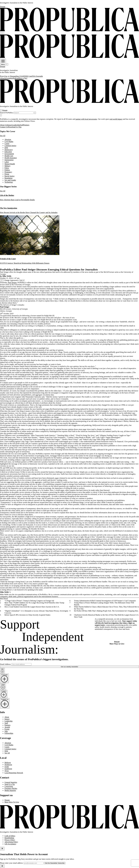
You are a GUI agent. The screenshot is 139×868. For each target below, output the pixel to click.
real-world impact (116, 119)
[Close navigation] (1, 115)
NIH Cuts (28, 76)
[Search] (3, 33)
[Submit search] (35, 113)
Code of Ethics (10, 836)
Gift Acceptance (10, 844)
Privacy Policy (10, 840)
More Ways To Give (12, 802)
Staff (22, 125)
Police (7, 168)
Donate (3, 7)
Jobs (6, 731)
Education (8, 152)
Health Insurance (11, 158)
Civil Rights (9, 142)
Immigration (9, 160)
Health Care (9, 156)
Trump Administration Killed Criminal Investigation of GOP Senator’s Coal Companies (105, 601)
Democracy (9, 150)
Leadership (16, 125)
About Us (3, 125)
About (2, 78)
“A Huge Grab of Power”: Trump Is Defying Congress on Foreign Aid (29, 601)
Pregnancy (8, 172)
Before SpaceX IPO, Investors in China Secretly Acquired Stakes (27, 615)
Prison (7, 174)
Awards (7, 727)
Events (7, 729)
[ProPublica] (69, 31)
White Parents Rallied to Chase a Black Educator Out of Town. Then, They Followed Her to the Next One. (106, 608)
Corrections (9, 786)
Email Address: (6, 664)
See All (3, 136)
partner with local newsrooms (86, 119)
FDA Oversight (37, 76)
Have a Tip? (23, 78)
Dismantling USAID (17, 76)
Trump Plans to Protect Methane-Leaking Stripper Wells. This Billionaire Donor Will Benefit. (104, 604)
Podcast (16, 78)
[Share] (1, 280)
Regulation (8, 178)
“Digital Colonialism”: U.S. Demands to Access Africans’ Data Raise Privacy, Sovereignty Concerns (36, 612)
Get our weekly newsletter (69, 667)
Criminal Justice (10, 146)
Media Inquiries (10, 790)
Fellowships (9, 733)
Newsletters (9, 78)
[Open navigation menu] (1, 33)
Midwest (8, 763)
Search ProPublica (7, 113)
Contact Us (4, 127)
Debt (6, 148)
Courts (7, 144)
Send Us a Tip (10, 784)
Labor (7, 162)
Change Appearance (11, 280)
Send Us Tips (17, 127)
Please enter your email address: (12, 863)
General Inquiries (11, 782)
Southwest (8, 769)
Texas (7, 771)
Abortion (8, 139)
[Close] (2, 849)
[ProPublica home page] (69, 828)
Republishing (9, 838)
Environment (9, 154)
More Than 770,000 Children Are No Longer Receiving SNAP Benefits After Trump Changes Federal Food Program (34, 604)
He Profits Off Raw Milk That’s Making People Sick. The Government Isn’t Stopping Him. (106, 611)
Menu (3, 64)
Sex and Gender (10, 180)
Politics (7, 170)
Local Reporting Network (14, 773)
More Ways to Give (117, 644)
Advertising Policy (11, 842)
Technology (9, 182)
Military (7, 166)
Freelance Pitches (11, 788)
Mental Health (10, 164)
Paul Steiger (12, 283)
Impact (9, 125)
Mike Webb (7, 276)
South (7, 767)
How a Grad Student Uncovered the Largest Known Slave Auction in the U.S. (32, 607)
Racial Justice (9, 176)
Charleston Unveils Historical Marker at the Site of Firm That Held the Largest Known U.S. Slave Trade (106, 616)
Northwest (8, 765)
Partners (26, 125)
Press (10, 127)
